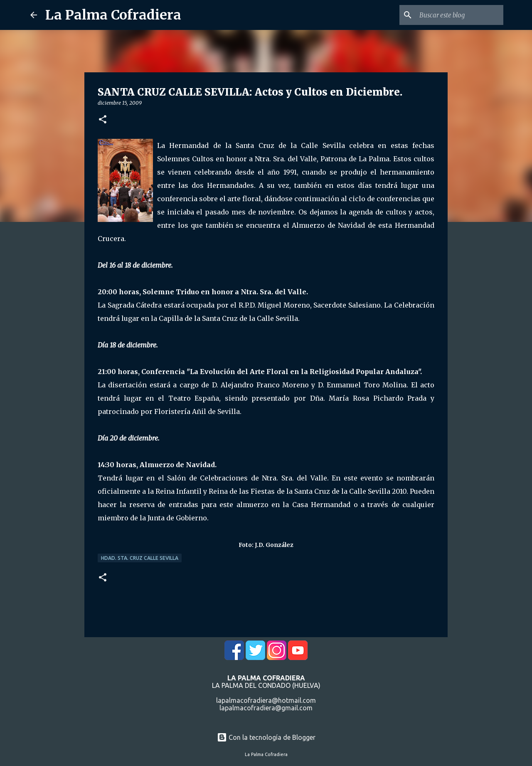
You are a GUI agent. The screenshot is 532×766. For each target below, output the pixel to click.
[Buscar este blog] (460, 15)
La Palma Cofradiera (113, 15)
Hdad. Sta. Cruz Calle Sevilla (140, 558)
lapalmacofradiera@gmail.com (266, 708)
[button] (103, 120)
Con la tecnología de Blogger (266, 737)
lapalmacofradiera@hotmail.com (266, 700)
